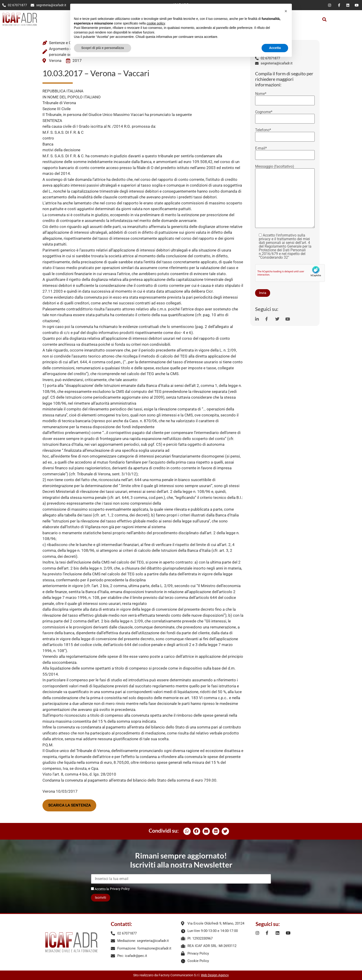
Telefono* (285, 133)
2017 (77, 61)
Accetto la (100, 889)
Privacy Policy (120, 889)
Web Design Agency (215, 975)
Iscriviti (101, 898)
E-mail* (285, 152)
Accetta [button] (275, 48)
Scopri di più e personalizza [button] (103, 48)
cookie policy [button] (156, 23)
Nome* (285, 97)
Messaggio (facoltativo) (285, 197)
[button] (324, 19)
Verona (55, 61)
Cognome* (285, 115)
